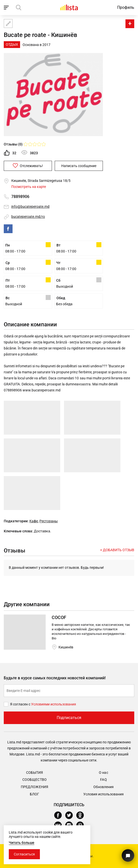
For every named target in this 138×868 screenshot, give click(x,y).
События (34, 773)
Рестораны (49, 521)
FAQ (103, 780)
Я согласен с (21, 704)
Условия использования (103, 794)
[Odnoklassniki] (82, 815)
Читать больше (22, 843)
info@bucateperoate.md (30, 207)
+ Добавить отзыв (117, 550)
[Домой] (69, 7)
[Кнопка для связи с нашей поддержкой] (128, 855)
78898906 (20, 197)
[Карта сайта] (8, 23)
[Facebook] (60, 815)
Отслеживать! (28, 166)
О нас (103, 773)
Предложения (34, 787)
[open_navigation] (7, 8)
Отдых (12, 44)
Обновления (103, 787)
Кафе (34, 521)
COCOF (59, 617)
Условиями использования (54, 704)
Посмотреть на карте (29, 187)
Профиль (126, 7)
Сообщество (34, 780)
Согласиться (24, 854)
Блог (34, 794)
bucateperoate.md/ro (28, 217)
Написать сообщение (79, 166)
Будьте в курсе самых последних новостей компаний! (55, 678)
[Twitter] (71, 815)
